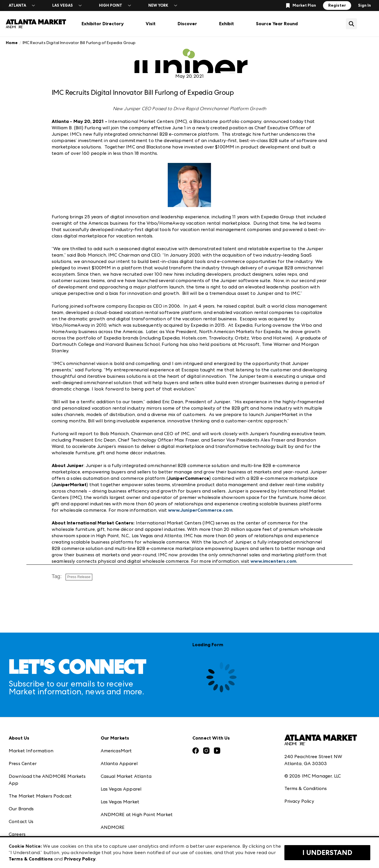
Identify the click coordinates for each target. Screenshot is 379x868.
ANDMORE (113, 827)
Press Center (23, 763)
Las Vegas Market (120, 802)
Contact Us (21, 821)
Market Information (31, 751)
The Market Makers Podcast (40, 796)
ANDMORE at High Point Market (137, 815)
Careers (17, 834)
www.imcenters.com (273, 561)
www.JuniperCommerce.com (200, 510)
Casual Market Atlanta (126, 776)
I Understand (327, 853)
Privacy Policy (299, 801)
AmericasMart (116, 751)
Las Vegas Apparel (121, 789)
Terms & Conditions (306, 788)
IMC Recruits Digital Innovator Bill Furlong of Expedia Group (79, 43)
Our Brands (21, 809)
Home (12, 43)
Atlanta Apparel (119, 763)
